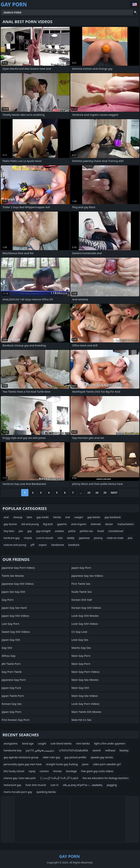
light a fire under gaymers (110, 743)
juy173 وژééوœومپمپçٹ (40, 750)
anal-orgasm (79, 524)
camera (44, 771)
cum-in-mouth (45, 538)
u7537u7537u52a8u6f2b (73, 750)
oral (68, 517)
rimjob (28, 538)
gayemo (62, 524)
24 (97, 493)
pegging (112, 785)
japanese (84, 538)
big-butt (48, 524)
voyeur (43, 545)
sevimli (97, 750)
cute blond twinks (61, 743)
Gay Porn (8, 600)
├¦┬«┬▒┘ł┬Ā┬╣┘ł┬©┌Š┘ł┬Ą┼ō (59, 778)
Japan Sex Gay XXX (13, 592)
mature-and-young (15, 545)
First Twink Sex (81, 584)
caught (42, 743)
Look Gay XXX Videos (85, 624)
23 (89, 493)
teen (30, 517)
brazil (101, 531)
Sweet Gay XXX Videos (16, 632)
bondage (71, 771)
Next (114, 493)
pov (21, 531)
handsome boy (13, 750)
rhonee (57, 771)
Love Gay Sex (80, 640)
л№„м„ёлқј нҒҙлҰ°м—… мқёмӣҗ (83, 785)
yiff (32, 545)
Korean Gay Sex (12, 704)
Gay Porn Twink (12, 672)
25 (105, 493)
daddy (71, 538)
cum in (54, 785)
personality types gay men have (23, 764)
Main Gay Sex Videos (85, 696)
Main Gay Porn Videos (85, 672)
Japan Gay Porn (11, 712)
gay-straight (43, 531)
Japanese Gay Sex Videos (87, 576)
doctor (109, 524)
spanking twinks (46, 792)
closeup (18, 517)
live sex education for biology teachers (106, 778)
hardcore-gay (12, 538)
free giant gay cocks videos (97, 771)
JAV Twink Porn (11, 664)
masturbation (126, 524)
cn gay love (79, 632)
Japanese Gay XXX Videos (18, 584)
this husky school (14, 771)
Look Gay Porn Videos (85, 704)
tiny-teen (9, 531)
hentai (57, 517)
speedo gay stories (102, 757)
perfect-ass (86, 531)
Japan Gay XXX (11, 640)
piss (130, 538)
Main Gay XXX (80, 688)
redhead (110, 750)
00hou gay (9, 656)
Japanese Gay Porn (14, 680)
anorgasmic (11, 743)
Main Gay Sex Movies (85, 680)
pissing (98, 538)
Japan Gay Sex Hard (14, 608)
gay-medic (43, 517)
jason (85, 764)
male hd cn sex (81, 720)
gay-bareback (113, 517)
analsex (59, 531)
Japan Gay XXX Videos (15, 616)
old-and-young (30, 524)
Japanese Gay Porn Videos (18, 568)
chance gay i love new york (20, 778)
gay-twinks (94, 517)
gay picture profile (75, 757)
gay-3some (10, 524)
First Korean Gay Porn (16, 720)
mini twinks (83, 743)
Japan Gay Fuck (11, 688)
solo (60, 538)
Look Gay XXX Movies (85, 616)
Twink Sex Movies (13, 576)
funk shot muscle (36, 785)
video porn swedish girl (107, 764)
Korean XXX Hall (82, 600)
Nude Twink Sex (82, 592)
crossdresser (116, 531)
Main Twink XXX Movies (86, 712)
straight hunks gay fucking (62, 764)
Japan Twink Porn (13, 696)
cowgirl (79, 517)
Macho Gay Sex (81, 648)
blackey (124, 750)
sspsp (32, 771)
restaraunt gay (12, 785)
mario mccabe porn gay (18, 792)
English (135, 4)
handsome (58, 545)
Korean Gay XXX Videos (86, 608)
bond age (28, 743)
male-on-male (115, 538)
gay (30, 531)
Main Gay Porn (81, 656)
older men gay (51, 757)
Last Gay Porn (10, 624)
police (72, 531)
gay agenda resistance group (21, 757)
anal (6, 517)
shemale (96, 524)
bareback (74, 545)
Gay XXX (7, 648)
